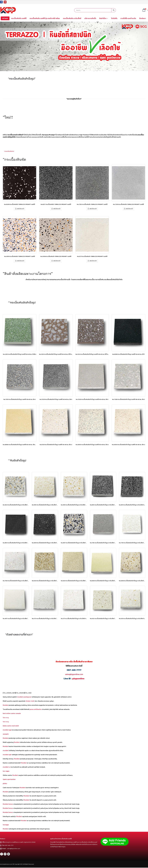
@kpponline (78, 678)
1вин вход (6, 717)
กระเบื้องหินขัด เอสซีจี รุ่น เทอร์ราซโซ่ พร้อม (45, 18)
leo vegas (6, 771)
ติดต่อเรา (143, 18)
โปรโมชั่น (114, 18)
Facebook (2, 854)
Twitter (5, 854)
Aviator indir (30, 701)
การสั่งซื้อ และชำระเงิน (128, 18)
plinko (5, 783)
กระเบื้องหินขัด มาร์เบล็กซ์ (72, 18)
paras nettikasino (36, 709)
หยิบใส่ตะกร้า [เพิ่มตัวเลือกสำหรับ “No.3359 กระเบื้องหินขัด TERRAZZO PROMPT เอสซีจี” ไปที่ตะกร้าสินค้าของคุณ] (21, 261)
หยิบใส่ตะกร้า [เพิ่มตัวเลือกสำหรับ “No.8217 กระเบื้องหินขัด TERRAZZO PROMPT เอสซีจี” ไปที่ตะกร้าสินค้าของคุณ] (57, 209)
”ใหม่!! (8, 117)
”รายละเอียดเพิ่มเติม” (9, 151)
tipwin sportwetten (9, 779)
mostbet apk (7, 755)
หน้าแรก (5, 18)
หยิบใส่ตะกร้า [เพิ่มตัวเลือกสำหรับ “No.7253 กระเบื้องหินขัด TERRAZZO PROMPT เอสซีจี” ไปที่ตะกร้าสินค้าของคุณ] (93, 209)
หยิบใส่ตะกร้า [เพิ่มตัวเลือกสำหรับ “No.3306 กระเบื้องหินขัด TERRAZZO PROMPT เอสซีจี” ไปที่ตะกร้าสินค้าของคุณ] (57, 261)
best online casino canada (12, 713)
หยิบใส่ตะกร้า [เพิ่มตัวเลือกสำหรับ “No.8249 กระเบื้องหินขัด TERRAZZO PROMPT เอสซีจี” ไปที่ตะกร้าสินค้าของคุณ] (21, 209)
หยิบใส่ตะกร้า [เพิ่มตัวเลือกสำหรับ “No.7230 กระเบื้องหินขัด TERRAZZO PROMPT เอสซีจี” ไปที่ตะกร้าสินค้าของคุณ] (129, 209)
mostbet (6, 750)
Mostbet (6, 705)
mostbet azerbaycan (24, 697)
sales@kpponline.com (74, 674)
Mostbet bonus (8, 804)
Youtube (9, 854)
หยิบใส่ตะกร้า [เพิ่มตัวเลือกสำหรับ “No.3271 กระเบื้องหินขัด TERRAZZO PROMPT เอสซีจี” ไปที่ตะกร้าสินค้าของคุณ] (93, 261)
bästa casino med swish (11, 726)
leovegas (6, 825)
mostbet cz (7, 767)
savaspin (6, 734)
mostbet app (7, 730)
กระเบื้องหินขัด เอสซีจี (19, 18)
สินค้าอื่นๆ (103, 18)
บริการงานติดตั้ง (90, 18)
